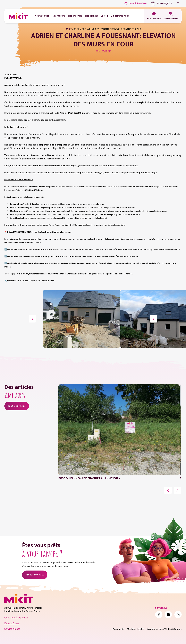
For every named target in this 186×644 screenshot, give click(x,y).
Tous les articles (17, 406)
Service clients (12, 629)
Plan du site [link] (118, 629)
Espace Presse (12, 623)
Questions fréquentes (16, 618)
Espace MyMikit (162, 4)
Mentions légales (136, 629)
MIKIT (69, 29)
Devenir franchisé (136, 4)
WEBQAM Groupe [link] (173, 629)
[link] (159, 615)
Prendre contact (35, 575)
